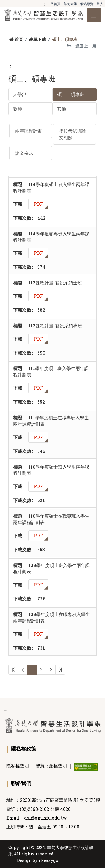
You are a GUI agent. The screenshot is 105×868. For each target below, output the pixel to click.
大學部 (20, 94)
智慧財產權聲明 (51, 766)
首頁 (16, 39)
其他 (62, 109)
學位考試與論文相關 (73, 134)
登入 (100, 4)
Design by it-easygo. (38, 860)
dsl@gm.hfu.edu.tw (46, 818)
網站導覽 (87, 4)
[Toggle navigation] (94, 15)
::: (45, 4)
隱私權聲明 (18, 766)
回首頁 (55, 4)
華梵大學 (70, 4)
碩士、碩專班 (71, 94)
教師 (17, 109)
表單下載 (38, 39)
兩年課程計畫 (29, 131)
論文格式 (24, 153)
